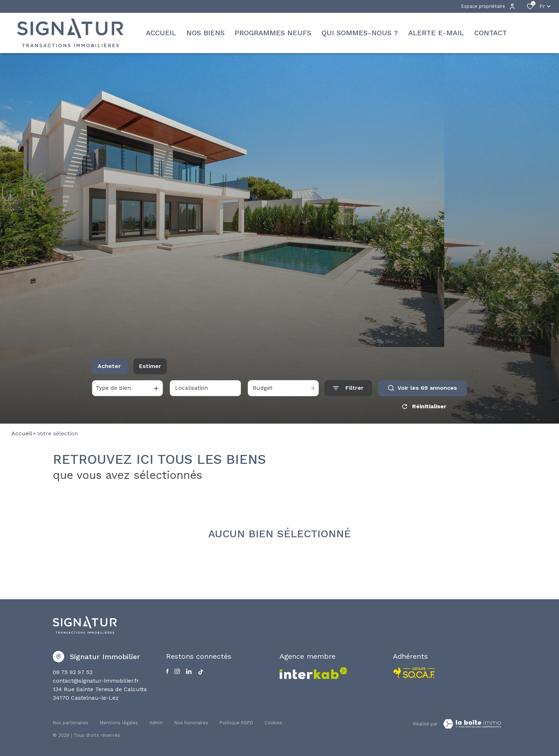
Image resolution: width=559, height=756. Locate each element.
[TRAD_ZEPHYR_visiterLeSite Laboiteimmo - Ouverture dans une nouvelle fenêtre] (472, 724)
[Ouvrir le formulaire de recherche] (348, 388)
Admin (156, 723)
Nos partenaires (71, 723)
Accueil (22, 433)
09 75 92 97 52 (73, 672)
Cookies (273, 723)
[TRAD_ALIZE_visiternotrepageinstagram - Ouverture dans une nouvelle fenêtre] (177, 671)
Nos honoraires (191, 723)
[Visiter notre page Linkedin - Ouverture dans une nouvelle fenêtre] (189, 671)
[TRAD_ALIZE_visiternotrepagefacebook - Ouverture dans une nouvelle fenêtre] (167, 671)
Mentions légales (119, 723)
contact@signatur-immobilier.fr (96, 681)
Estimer (150, 366)
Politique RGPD (236, 723)
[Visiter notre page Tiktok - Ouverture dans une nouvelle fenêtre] (201, 672)
